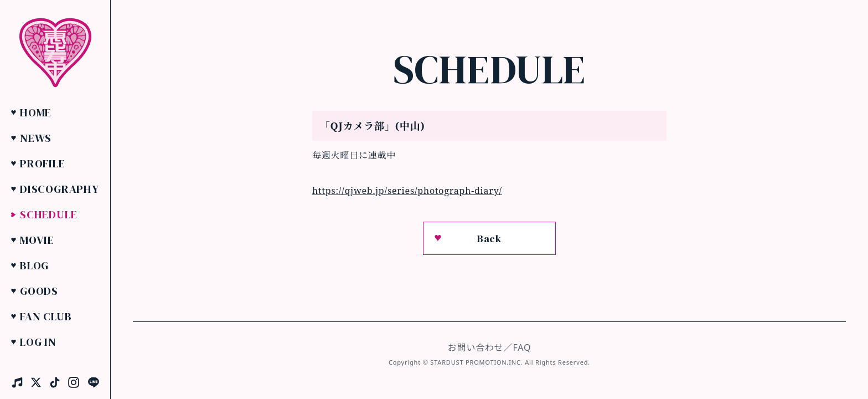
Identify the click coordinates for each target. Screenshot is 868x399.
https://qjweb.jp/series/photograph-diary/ (407, 191)
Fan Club (46, 316)
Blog (34, 265)
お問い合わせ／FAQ (489, 347)
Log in (38, 342)
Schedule (48, 214)
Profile (43, 163)
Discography (60, 189)
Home (36, 112)
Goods (39, 291)
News (36, 138)
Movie (37, 240)
